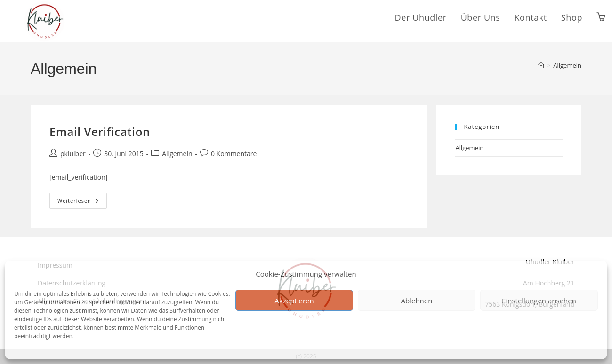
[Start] (541, 65)
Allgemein (567, 65)
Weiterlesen (82, 198)
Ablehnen (417, 301)
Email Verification (100, 131)
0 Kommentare (234, 154)
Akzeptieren (294, 301)
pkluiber (73, 154)
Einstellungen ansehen (539, 301)
